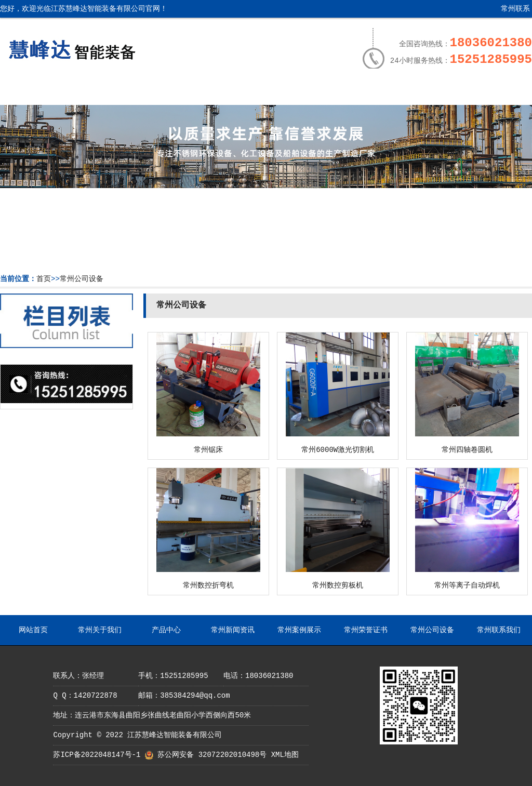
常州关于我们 (97, 92)
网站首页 (32, 92)
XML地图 (285, 755)
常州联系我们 (508, 13)
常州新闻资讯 (227, 92)
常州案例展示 (292, 92)
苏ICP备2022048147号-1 (97, 755)
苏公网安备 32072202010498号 (212, 755)
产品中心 (162, 92)
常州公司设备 (422, 92)
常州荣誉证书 (357, 92)
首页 (44, 279)
